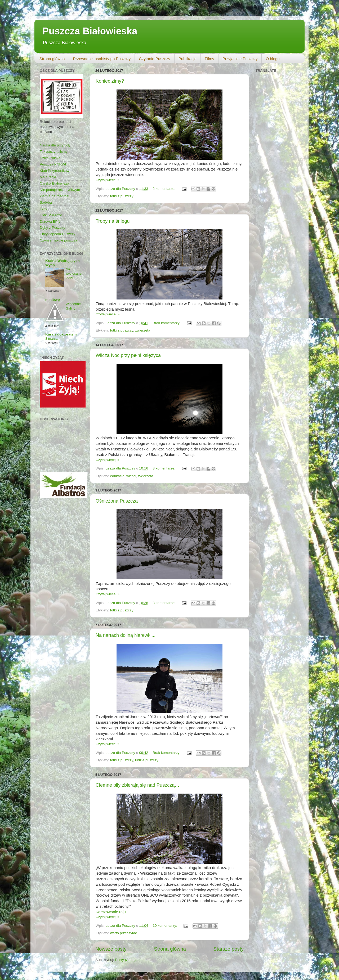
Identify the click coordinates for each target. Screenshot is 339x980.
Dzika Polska (50, 158)
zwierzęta (143, 330)
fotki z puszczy (122, 196)
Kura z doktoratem (61, 334)
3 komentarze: (164, 468)
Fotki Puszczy (51, 215)
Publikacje (188, 59)
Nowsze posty (111, 949)
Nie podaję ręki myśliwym (60, 190)
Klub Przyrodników (55, 171)
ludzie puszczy (147, 760)
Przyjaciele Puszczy (240, 59)
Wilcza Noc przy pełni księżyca (128, 355)
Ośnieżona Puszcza (117, 501)
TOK (43, 209)
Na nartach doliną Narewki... (126, 635)
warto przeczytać (124, 933)
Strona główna (52, 59)
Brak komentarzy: (167, 323)
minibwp (53, 300)
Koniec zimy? (110, 81)
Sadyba (46, 202)
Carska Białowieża (54, 183)
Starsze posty (229, 949)
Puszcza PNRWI (53, 164)
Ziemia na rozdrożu (55, 196)
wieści (131, 476)
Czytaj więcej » (108, 180)
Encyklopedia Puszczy (57, 234)
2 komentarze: (164, 189)
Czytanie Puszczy (154, 59)
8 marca (51, 339)
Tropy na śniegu (113, 221)
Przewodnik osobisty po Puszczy (102, 59)
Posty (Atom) (125, 960)
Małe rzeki (48, 177)
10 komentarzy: (165, 926)
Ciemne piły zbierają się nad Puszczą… (137, 785)
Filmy (209, 59)
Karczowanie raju (111, 912)
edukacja (117, 476)
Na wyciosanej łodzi (74, 274)
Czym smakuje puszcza (59, 240)
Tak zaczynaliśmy (54, 152)
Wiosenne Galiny (73, 306)
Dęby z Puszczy (52, 228)
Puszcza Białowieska (90, 31)
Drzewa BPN (50, 221)
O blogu (273, 59)
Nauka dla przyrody (55, 145)
